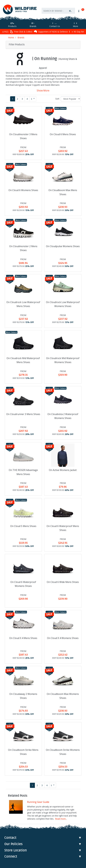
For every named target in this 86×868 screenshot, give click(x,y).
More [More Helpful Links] (76, 25)
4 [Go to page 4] (27, 99)
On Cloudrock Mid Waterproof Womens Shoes (63, 360)
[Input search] (54, 11)
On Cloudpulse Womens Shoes (63, 246)
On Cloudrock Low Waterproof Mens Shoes (23, 304)
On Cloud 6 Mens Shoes (63, 134)
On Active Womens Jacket (63, 470)
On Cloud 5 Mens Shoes (23, 526)
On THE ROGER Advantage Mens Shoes (23, 472)
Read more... (61, 819)
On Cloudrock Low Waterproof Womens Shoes (63, 304)
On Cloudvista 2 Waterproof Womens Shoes (63, 416)
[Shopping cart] (80, 11)
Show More (43, 91)
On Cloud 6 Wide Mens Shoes (63, 582)
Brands (33, 25)
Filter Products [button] (17, 45)
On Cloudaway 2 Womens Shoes (23, 696)
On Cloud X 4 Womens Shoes (63, 638)
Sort (57, 99)
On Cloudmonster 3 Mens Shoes (23, 136)
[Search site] (70, 11)
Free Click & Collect (40, 32)
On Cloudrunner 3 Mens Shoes (23, 414)
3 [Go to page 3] (22, 99)
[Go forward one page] (33, 99)
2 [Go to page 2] (17, 99)
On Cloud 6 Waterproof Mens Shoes (63, 528)
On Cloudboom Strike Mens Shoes (23, 752)
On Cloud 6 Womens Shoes (23, 190)
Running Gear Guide (38, 802)
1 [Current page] (13, 99)
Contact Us (55, 25)
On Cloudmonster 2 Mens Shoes (23, 248)
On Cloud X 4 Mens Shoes (23, 638)
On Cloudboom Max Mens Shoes (63, 192)
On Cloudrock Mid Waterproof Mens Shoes (23, 360)
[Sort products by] (71, 99)
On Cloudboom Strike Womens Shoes (63, 752)
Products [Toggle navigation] (12, 25)
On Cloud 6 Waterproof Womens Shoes (23, 584)
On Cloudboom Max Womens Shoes (63, 696)
